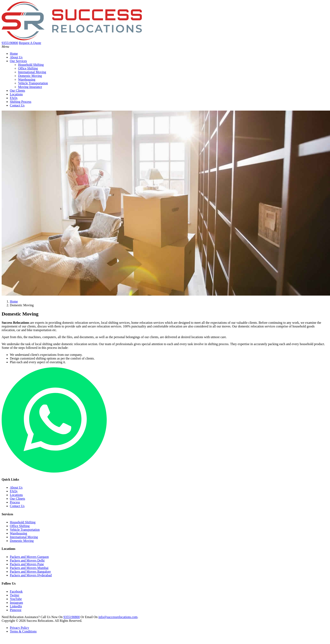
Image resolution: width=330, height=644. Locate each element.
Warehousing (27, 79)
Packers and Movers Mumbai (29, 568)
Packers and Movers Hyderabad (31, 575)
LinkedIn (16, 606)
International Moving (32, 72)
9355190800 (72, 617)
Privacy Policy (19, 628)
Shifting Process (21, 102)
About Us (16, 57)
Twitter (15, 595)
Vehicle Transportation (33, 83)
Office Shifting (28, 68)
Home (14, 54)
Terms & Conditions (23, 631)
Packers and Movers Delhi (27, 560)
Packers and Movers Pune (27, 564)
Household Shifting (31, 65)
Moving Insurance (30, 87)
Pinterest (16, 610)
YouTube (16, 599)
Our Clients (17, 91)
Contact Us (17, 105)
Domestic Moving (30, 76)
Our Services (18, 61)
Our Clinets (17, 499)
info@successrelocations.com (118, 617)
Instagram (16, 603)
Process (15, 502)
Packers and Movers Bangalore (30, 572)
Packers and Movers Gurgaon (29, 557)
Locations (16, 94)
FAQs (14, 98)
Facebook (16, 591)
